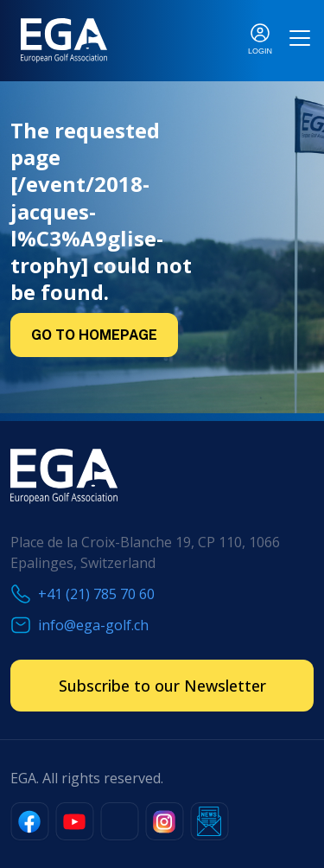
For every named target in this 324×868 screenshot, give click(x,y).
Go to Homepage (94, 335)
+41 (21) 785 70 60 (96, 594)
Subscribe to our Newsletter (162, 686)
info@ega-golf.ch (93, 625)
